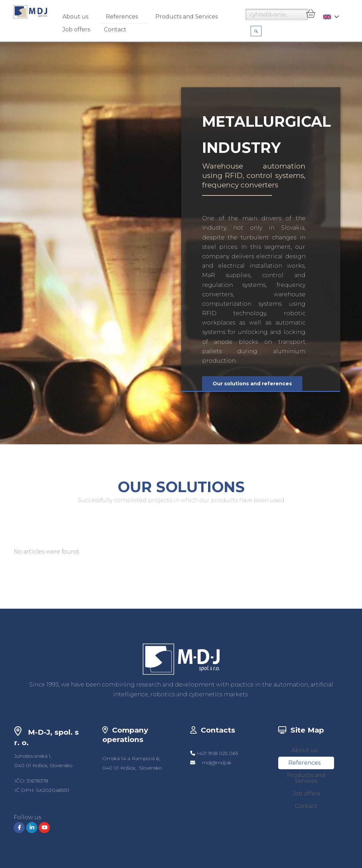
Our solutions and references (252, 384)
